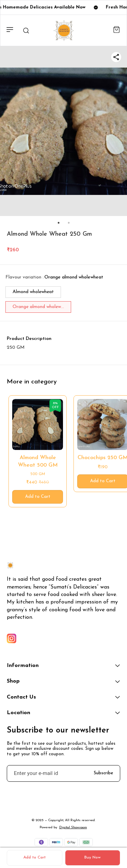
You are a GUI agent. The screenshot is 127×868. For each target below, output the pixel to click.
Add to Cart (35, 857)
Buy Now (92, 857)
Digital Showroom (73, 827)
